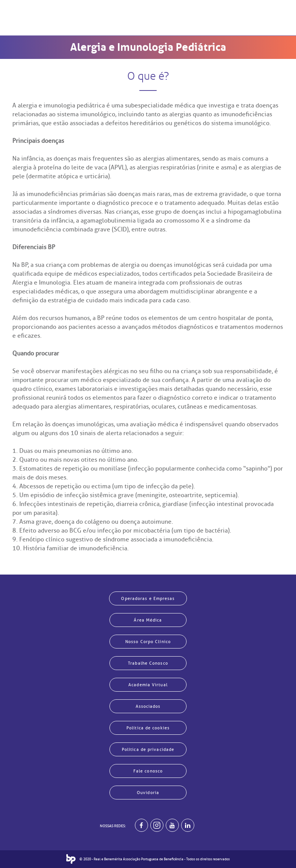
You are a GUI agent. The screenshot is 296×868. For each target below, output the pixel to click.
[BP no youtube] (172, 825)
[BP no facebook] (141, 825)
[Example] (157, 825)
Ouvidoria (148, 793)
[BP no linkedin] (188, 825)
